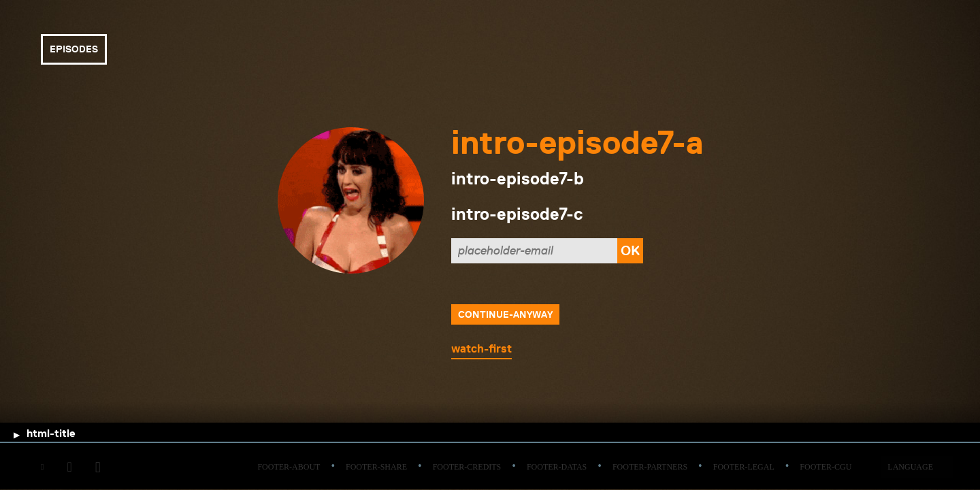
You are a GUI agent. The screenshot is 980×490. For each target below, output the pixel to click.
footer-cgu (826, 467)
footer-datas (557, 467)
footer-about (289, 467)
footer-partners (650, 467)
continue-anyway (505, 314)
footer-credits (467, 467)
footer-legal (744, 467)
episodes (74, 49)
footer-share (376, 467)
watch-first (481, 348)
